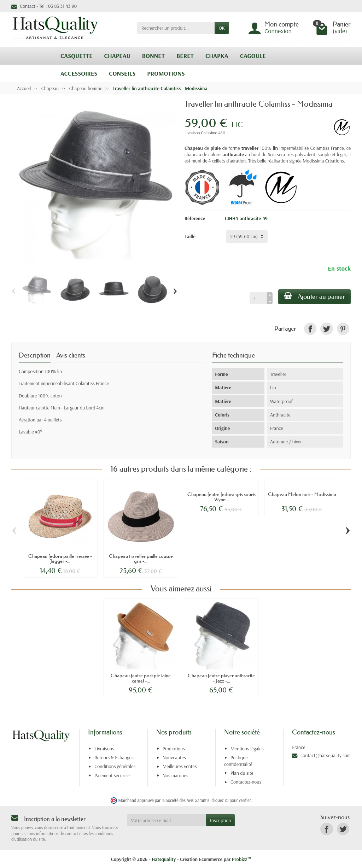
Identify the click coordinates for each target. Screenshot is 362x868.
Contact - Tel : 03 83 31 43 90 (44, 6)
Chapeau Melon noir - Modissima (302, 494)
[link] (310, 329)
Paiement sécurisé (112, 775)
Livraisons (104, 749)
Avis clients (71, 355)
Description (35, 355)
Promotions (174, 749)
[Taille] (247, 236)
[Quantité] (258, 298)
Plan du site (242, 773)
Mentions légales (247, 749)
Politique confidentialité (238, 761)
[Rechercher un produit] (176, 28)
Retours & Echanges (114, 757)
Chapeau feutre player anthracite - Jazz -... (221, 678)
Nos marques (176, 775)
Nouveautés (174, 757)
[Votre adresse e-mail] (166, 820)
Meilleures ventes (180, 766)
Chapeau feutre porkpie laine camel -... (141, 678)
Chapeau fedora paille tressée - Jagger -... (60, 559)
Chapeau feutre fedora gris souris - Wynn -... (221, 497)
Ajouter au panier (314, 296)
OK (222, 28)
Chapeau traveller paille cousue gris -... (141, 559)
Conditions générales (115, 766)
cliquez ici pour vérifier (231, 800)
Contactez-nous (246, 782)
